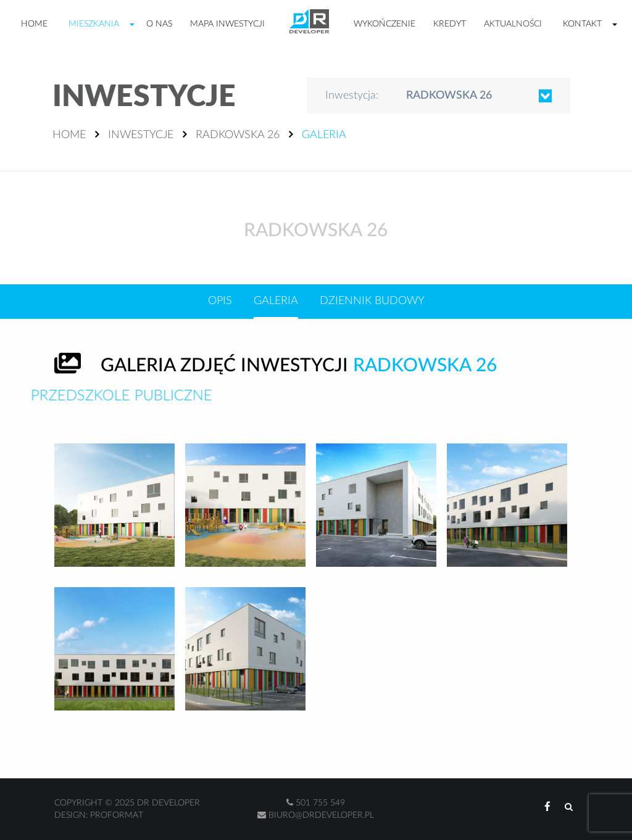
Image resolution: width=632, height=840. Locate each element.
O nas (159, 24)
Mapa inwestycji (227, 24)
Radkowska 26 (238, 135)
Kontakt (582, 24)
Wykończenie (385, 24)
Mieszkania (94, 24)
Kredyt (450, 24)
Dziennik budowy (372, 301)
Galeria (276, 301)
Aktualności (513, 24)
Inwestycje (141, 135)
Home (34, 24)
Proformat (117, 815)
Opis (220, 301)
